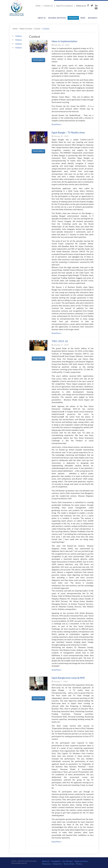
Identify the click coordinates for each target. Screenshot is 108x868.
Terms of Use (69, 864)
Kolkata (18, 36)
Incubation (56, 861)
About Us (42, 18)
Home (38, 6)
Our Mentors (67, 861)
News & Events (26, 29)
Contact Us (48, 6)
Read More (57, 124)
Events (38, 29)
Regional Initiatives (57, 18)
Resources (93, 18)
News (83, 18)
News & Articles (81, 861)
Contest (46, 29)
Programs (73, 18)
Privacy (79, 864)
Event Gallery (38, 60)
